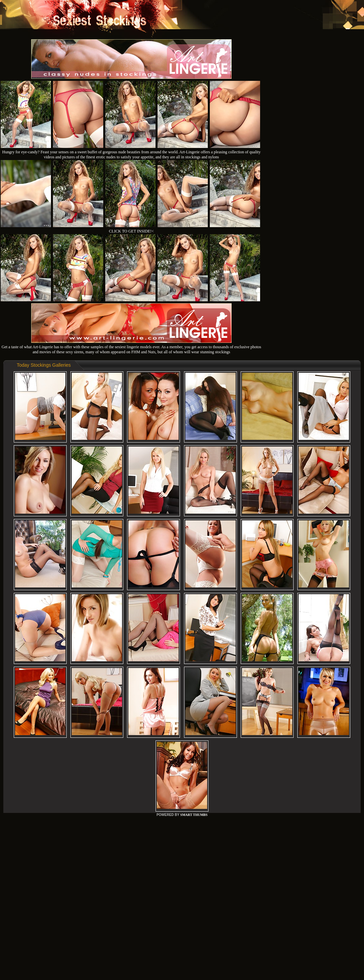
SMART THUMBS (194, 815)
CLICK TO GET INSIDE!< (131, 231)
